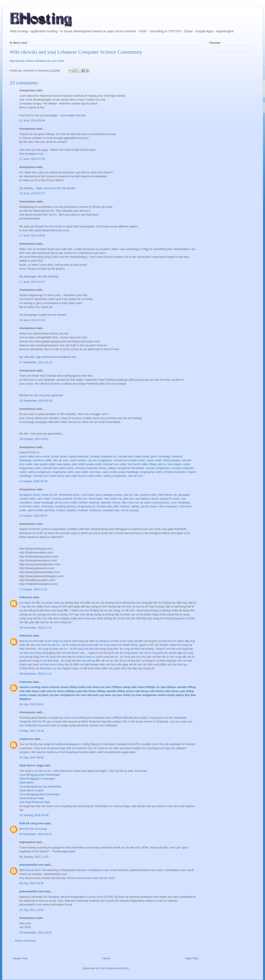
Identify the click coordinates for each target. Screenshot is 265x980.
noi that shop (51, 661)
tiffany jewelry (172, 460)
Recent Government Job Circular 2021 (91, 878)
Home (106, 958)
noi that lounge (90, 664)
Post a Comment (26, 941)
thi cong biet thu (158, 653)
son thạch (25, 603)
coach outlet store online (35, 456)
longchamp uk (87, 506)
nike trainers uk (167, 495)
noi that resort (48, 664)
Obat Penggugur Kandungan (37, 779)
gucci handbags (161, 456)
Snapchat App (97, 721)
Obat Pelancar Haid (32, 798)
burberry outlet (42, 460)
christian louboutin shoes (91, 468)
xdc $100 (25, 927)
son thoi (84, 610)
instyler (61, 510)
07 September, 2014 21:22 (36, 362)
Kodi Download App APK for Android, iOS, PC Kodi (72, 748)
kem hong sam (87, 618)
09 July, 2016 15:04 (32, 704)
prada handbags (129, 472)
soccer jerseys (130, 510)
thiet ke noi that (29, 641)
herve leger (96, 499)
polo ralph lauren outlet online (84, 476)
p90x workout (121, 506)
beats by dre (50, 495)
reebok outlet (148, 495)
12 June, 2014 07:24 (32, 159)
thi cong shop (109, 645)
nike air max (60, 460)
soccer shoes (149, 506)
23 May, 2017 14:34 (32, 731)
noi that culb (114, 664)
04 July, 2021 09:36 (32, 883)
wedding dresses (66, 506)
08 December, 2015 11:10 (36, 628)
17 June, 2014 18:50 (32, 235)
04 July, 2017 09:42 (32, 757)
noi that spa (180, 664)
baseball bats (111, 510)
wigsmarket (68, 851)
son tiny (126, 606)
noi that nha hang (31, 653)
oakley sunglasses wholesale (126, 468)
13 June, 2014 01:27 (32, 193)
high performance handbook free (56, 357)
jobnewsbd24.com (32, 865)
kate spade (64, 464)
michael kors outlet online (134, 456)
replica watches (78, 456)
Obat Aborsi (27, 782)
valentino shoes (110, 502)
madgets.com (34, 154)
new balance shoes (147, 499)
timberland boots (69, 495)
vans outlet (43, 499)
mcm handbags (180, 502)
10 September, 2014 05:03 (36, 401)
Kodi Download (68, 752)
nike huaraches (168, 506)
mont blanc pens (91, 495)
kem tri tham (187, 618)
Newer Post (20, 958)
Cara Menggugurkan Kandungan (40, 775)
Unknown (26, 597)
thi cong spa (128, 657)
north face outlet (29, 506)
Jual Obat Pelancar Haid (35, 802)
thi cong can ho (109, 657)
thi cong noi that (59, 641)
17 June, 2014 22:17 (32, 282)
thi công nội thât (133, 641)
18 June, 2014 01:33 (32, 320)
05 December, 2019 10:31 (36, 834)
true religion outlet (179, 464)
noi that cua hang (177, 649)
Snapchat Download (37, 725)
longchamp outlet (30, 468)
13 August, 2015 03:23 (33, 481)
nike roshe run (113, 499)
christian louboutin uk (103, 456)
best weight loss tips (73, 115)
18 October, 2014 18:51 (34, 439)
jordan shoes (59, 456)
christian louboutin (175, 472)
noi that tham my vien (49, 668)
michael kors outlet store (48, 476)
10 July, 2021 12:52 (32, 910)
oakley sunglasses (39, 472)
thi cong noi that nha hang (90, 649)
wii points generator (51, 395)
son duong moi (42, 614)
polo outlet (78, 464)
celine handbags (44, 502)
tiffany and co (158, 464)
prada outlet (94, 464)
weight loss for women (53, 315)
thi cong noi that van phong (137, 649)
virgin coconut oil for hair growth (56, 188)
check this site (160, 744)
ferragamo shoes (30, 495)
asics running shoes (157, 502)
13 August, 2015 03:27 (33, 516)
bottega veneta (113, 495)
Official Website (123, 718)
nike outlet (81, 472)
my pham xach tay (53, 603)
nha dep (132, 668)
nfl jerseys (47, 506)
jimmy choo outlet (66, 502)
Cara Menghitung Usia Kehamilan (40, 787)
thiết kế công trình (32, 823)
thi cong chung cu (84, 657)
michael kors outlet (114, 464)
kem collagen (62, 618)
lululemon (95, 510)
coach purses (78, 460)
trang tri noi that (109, 641)
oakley (135, 506)
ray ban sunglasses (100, 460)
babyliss (72, 510)
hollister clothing (89, 502)
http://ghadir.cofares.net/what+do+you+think (37, 61)
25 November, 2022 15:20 (36, 933)
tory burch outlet (138, 464)
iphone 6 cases (170, 499)
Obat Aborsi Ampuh (31, 790)
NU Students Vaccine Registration (65, 897)
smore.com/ (70, 718)
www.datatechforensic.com (52, 230)
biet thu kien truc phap (33, 829)
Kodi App (165, 748)
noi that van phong (84, 661)
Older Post (192, 958)
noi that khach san (74, 653)
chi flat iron (80, 499)
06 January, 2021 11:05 (34, 857)
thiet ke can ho (51, 645)
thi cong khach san (132, 653)
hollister (83, 510)
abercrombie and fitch (41, 510)
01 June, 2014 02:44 (32, 120)
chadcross (26, 739)
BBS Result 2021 (30, 870)
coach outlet (154, 460)
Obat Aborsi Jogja (31, 765)
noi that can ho (167, 641)
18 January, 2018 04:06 (34, 815)
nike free (95, 472)
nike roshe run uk (132, 502)
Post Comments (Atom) (114, 968)
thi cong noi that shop (79, 645)
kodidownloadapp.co (68, 744)
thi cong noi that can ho (53, 649)
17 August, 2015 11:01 (33, 589)
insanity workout (62, 499)
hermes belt (104, 506)
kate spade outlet (45, 464)
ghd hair (128, 499)
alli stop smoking (48, 276)
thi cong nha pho (56, 657)
